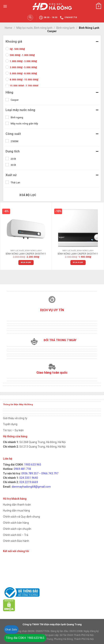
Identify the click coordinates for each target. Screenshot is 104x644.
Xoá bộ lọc (28, 195)
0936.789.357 (30, 473)
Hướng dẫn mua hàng (16, 511)
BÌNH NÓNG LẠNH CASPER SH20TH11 (78, 254)
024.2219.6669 (29, 482)
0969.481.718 (22, 469)
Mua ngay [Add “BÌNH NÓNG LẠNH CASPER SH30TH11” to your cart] (26, 262)
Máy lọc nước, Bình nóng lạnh (34, 28)
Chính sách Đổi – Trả (16, 535)
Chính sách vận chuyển (17, 529)
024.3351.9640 (29, 478)
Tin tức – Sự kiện (13, 430)
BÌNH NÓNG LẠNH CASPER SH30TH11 (26, 254)
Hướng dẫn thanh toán (17, 505)
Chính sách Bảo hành (16, 541)
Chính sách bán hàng (16, 523)
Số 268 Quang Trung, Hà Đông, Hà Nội (42, 442)
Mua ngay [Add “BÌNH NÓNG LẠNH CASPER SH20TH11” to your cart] (78, 262)
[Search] (30, 18)
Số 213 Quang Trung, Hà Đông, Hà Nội (42, 447)
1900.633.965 (33, 465)
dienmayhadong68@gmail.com (31, 487)
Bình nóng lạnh (66, 28)
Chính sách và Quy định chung (21, 517)
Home (9, 28)
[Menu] (5, 6)
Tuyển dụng (10, 424)
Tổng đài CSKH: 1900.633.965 (25, 638)
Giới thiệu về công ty (15, 418)
